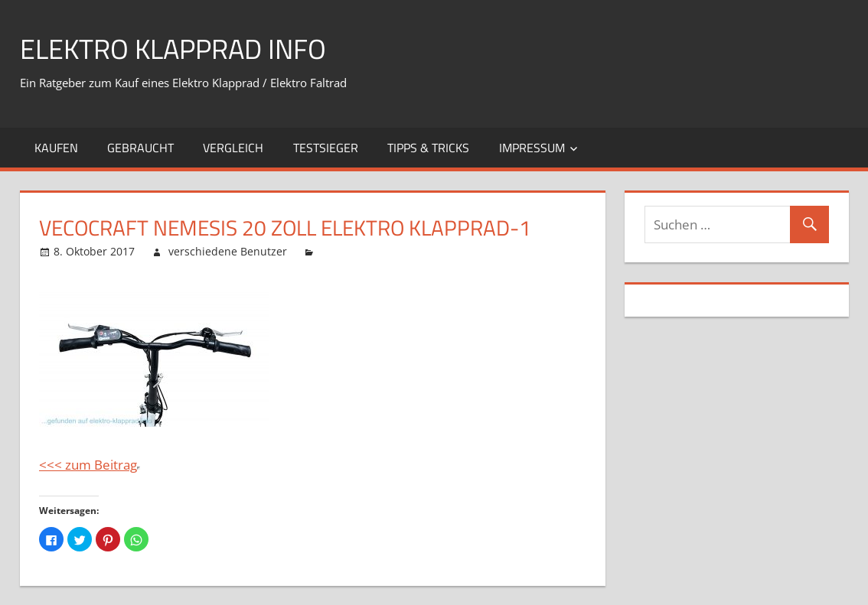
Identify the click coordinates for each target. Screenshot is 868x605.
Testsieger (326, 148)
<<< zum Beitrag (88, 465)
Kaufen (56, 148)
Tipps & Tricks (428, 148)
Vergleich (233, 148)
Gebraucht (140, 148)
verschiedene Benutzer (228, 251)
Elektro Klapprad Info (173, 49)
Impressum (532, 148)
